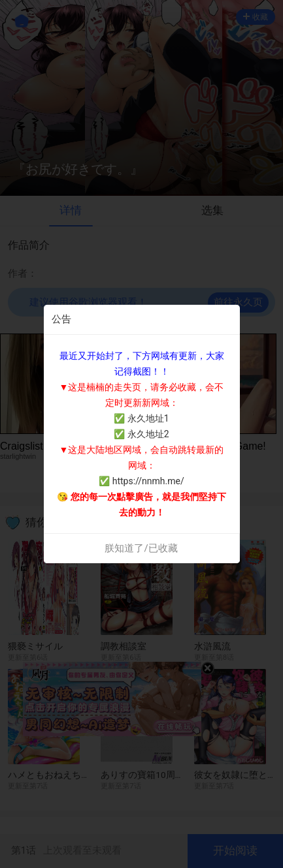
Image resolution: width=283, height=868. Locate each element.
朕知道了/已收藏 (141, 548)
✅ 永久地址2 (141, 434)
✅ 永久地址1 (141, 418)
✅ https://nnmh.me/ (141, 481)
